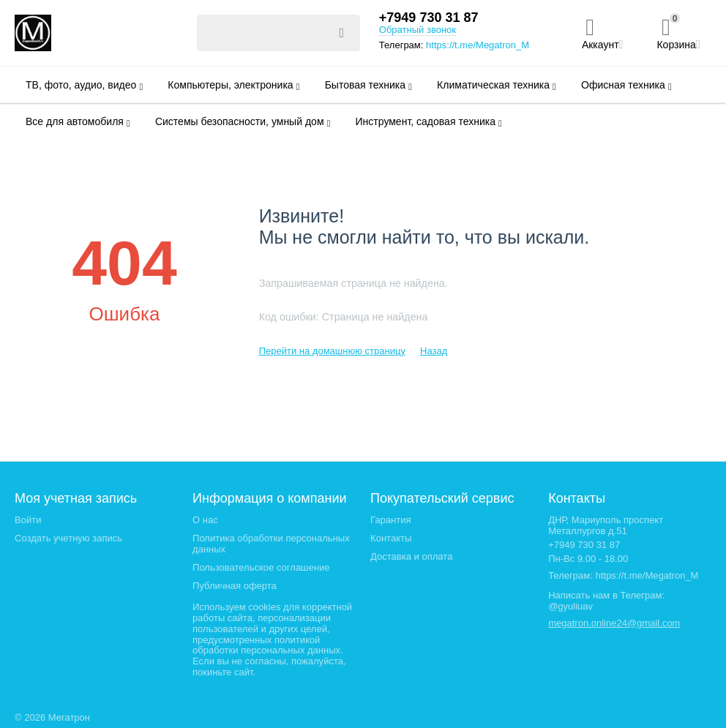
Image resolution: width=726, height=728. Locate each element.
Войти (28, 520)
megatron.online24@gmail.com (614, 623)
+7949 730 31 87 (429, 18)
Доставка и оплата (411, 556)
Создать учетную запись (68, 538)
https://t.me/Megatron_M (478, 45)
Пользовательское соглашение (261, 567)
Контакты (391, 538)
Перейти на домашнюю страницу (332, 351)
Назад (434, 351)
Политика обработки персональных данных (271, 544)
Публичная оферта (235, 586)
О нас (205, 520)
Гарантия (391, 520)
